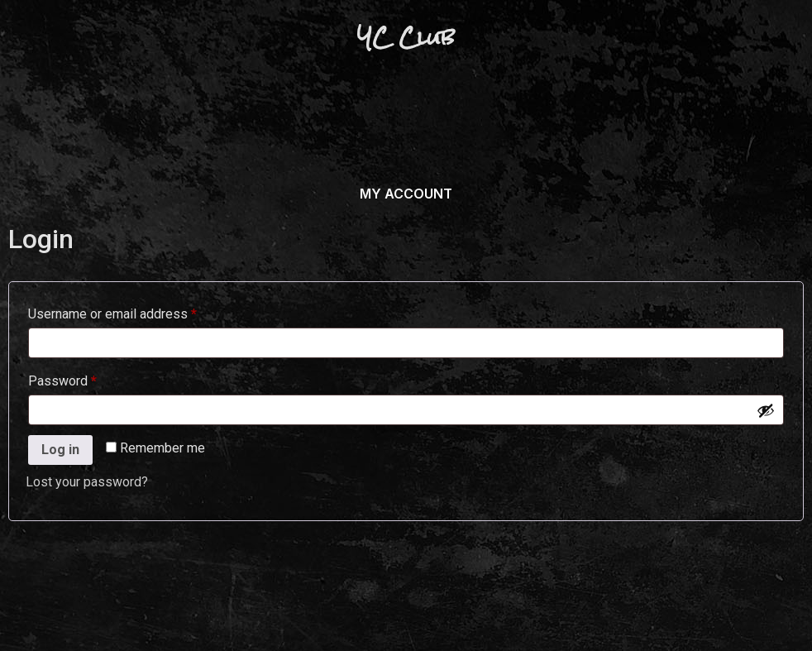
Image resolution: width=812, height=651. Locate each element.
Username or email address (138, 311)
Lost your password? (87, 482)
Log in (60, 450)
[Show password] (766, 410)
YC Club (406, 37)
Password (88, 378)
